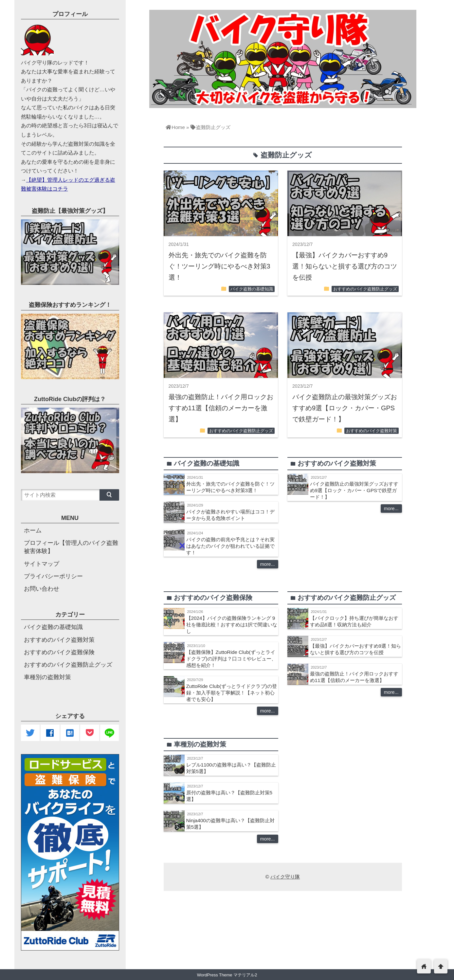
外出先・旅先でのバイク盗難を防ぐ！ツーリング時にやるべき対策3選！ (219, 266)
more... (268, 564)
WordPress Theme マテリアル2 (227, 975)
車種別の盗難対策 (47, 677)
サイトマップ (42, 564)
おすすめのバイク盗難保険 (59, 652)
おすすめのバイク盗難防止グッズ (365, 289)
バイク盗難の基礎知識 (252, 289)
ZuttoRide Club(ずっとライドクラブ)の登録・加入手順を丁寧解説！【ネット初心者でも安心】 (232, 693)
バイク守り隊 (285, 877)
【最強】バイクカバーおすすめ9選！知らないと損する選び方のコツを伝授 (345, 266)
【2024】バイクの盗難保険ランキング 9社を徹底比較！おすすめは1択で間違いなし (232, 625)
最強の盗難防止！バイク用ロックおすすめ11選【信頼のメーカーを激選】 (221, 408)
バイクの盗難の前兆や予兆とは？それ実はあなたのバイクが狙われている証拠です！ (230, 546)
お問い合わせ (42, 589)
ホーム (33, 530)
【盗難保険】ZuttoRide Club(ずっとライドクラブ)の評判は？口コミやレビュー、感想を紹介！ (231, 659)
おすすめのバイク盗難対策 (372, 431)
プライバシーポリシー (53, 576)
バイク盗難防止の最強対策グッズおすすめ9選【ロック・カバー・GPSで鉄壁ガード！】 (345, 408)
